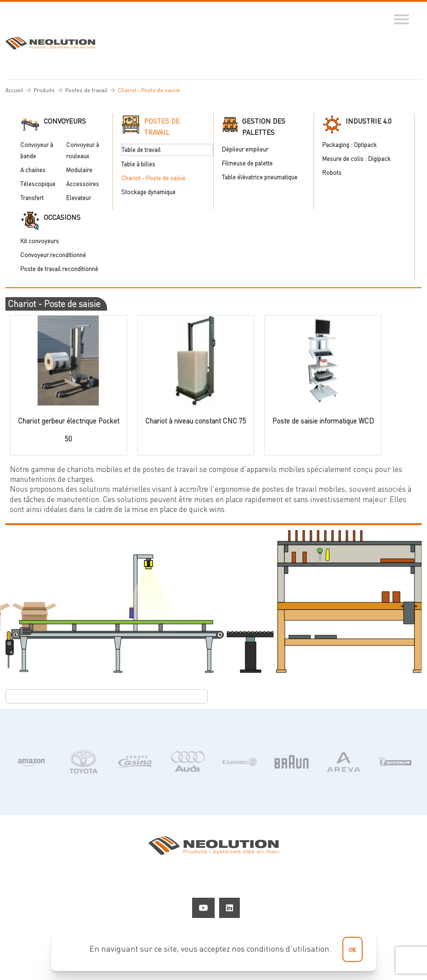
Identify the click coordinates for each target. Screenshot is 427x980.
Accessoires (83, 184)
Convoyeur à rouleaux (89, 150)
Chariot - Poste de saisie (153, 178)
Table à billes (138, 164)
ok (353, 949)
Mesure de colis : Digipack (356, 159)
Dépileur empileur (245, 149)
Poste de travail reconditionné (59, 269)
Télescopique (38, 184)
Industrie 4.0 (369, 121)
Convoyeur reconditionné (53, 255)
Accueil (14, 90)
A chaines (33, 170)
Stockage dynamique (148, 192)
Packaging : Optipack (349, 145)
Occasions (62, 217)
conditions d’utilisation (288, 949)
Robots (332, 173)
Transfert (32, 198)
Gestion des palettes (264, 127)
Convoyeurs (65, 121)
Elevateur (79, 198)
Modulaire (79, 170)
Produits (44, 90)
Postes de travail (86, 90)
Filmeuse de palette (247, 163)
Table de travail (141, 150)
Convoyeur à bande (43, 150)
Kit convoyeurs (40, 241)
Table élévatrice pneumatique (260, 177)
